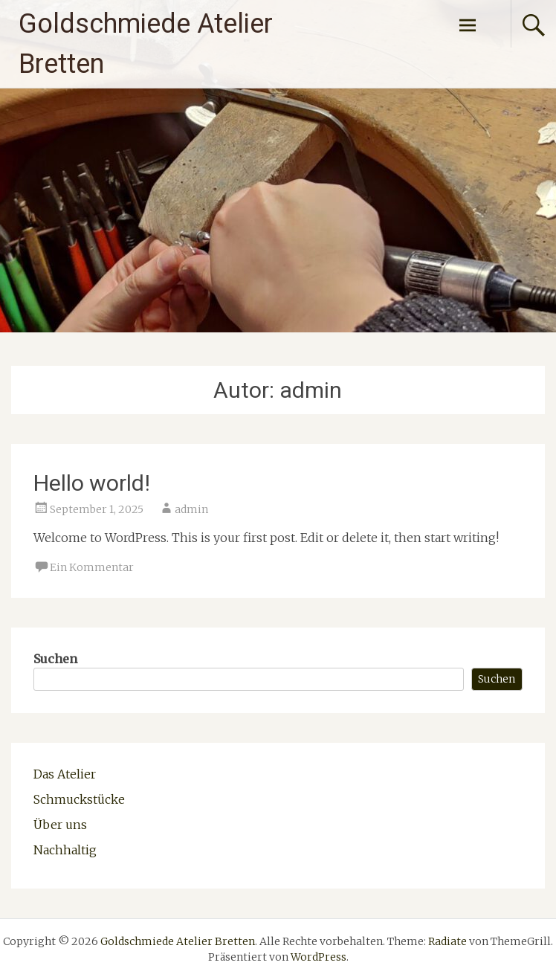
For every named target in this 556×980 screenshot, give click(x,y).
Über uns (60, 825)
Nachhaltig (65, 850)
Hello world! (92, 483)
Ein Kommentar (92, 567)
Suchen (55, 659)
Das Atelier (65, 774)
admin (191, 509)
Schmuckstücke (79, 799)
